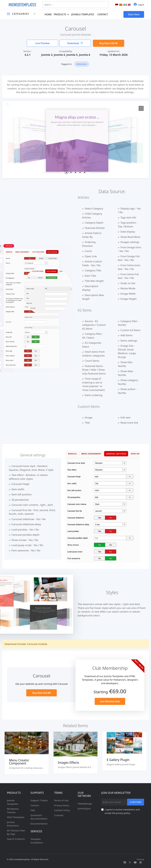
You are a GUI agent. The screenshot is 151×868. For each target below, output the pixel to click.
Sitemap (140, 859)
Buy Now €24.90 (109, 43)
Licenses (59, 815)
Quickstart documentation (39, 817)
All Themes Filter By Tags (16, 832)
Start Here (134, 14)
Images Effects (68, 763)
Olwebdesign (85, 804)
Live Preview (42, 43)
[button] (66, 172)
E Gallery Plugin (118, 760)
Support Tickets (39, 800)
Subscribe (136, 802)
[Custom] (141, 862)
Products (60, 14)
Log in (139, 4)
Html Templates (16, 817)
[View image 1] (141, 108)
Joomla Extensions (13, 824)
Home (48, 14)
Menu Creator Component (19, 762)
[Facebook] (125, 862)
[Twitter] (130, 862)
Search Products (16, 839)
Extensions (82, 64)
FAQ (33, 810)
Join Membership (110, 701)
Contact (103, 14)
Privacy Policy (62, 805)
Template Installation (37, 841)
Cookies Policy (62, 810)
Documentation (39, 824)
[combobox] (75, 5)
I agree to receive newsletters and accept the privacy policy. (122, 811)
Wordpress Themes (13, 810)
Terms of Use (61, 800)
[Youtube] (135, 862)
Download (75, 43)
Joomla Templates (83, 14)
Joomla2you (84, 808)
